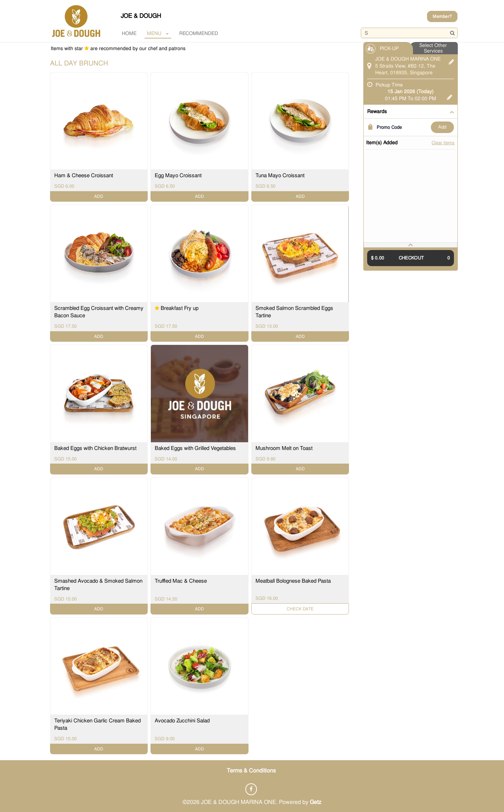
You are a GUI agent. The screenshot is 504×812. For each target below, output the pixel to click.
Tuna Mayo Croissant (280, 176)
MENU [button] (158, 33)
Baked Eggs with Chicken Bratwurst (95, 448)
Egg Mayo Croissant (178, 176)
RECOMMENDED (199, 33)
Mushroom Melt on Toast (284, 448)
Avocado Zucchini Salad (182, 721)
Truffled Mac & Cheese (181, 581)
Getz (316, 801)
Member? (442, 16)
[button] (411, 245)
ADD (442, 127)
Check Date (300, 609)
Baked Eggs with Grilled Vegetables (195, 448)
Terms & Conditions (251, 770)
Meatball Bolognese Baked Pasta (293, 581)
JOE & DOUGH (141, 16)
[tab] (411, 245)
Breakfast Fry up (180, 308)
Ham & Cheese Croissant (84, 176)
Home (129, 33)
